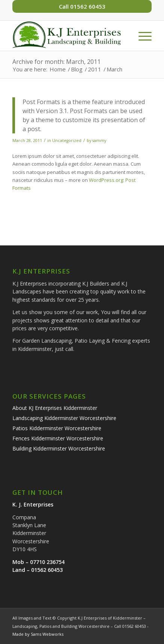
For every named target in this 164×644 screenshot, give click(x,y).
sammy (99, 141)
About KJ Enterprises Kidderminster (55, 408)
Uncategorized (67, 141)
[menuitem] (141, 36)
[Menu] (141, 36)
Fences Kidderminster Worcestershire (58, 438)
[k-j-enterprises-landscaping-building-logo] (68, 36)
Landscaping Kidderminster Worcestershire (64, 418)
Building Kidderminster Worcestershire (59, 448)
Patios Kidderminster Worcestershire (57, 428)
